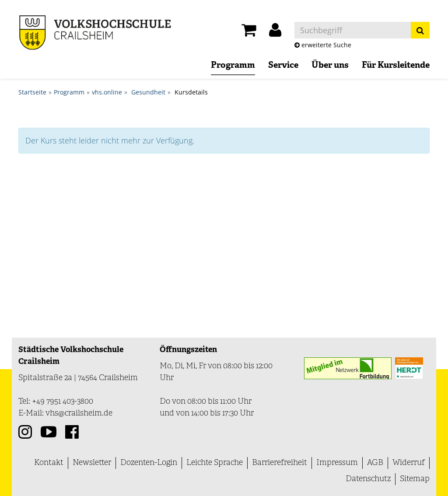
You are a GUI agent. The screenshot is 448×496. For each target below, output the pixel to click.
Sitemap (415, 479)
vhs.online (107, 92)
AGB (375, 463)
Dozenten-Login (149, 463)
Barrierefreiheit (280, 463)
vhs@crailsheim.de (79, 414)
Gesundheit (148, 92)
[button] (275, 32)
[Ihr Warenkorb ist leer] (249, 32)
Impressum (337, 463)
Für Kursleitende (396, 66)
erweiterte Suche (323, 45)
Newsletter (92, 463)
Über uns (330, 66)
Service (283, 66)
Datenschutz (368, 479)
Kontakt (49, 463)
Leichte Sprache (215, 463)
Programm (233, 66)
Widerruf (409, 463)
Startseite (32, 92)
